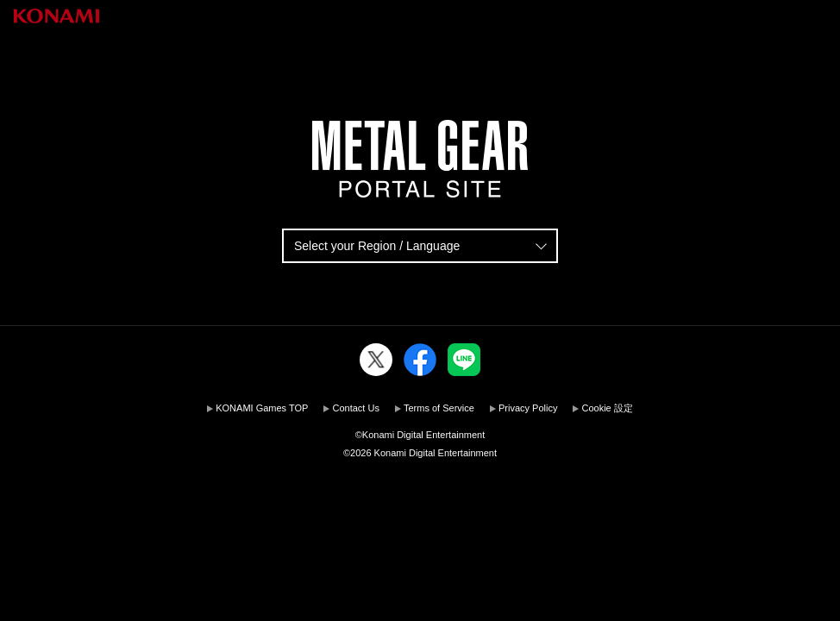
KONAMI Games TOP (262, 408)
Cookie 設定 (607, 408)
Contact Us (355, 408)
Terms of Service (439, 408)
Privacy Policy (528, 408)
